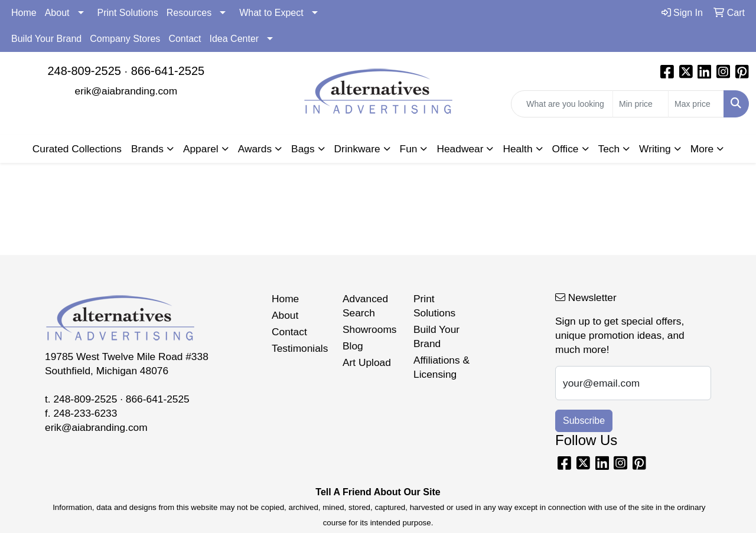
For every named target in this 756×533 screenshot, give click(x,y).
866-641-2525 (168, 71)
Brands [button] (147, 149)
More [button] (702, 149)
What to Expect (271, 13)
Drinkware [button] (357, 149)
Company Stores (125, 39)
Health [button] (517, 149)
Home (24, 13)
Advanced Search (365, 306)
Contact (185, 39)
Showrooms (370, 329)
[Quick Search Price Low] (641, 104)
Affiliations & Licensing (441, 367)
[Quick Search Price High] (696, 104)
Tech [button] (609, 149)
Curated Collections (77, 149)
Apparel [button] (201, 149)
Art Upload (367, 362)
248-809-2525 (84, 71)
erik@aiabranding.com (126, 91)
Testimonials (300, 348)
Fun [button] (409, 149)
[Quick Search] (562, 104)
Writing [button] (655, 149)
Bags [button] (303, 149)
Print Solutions (128, 13)
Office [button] (566, 149)
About (57, 13)
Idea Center (234, 39)
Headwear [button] (460, 149)
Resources (189, 13)
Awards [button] (255, 149)
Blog (353, 346)
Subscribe (584, 421)
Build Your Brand (46, 39)
